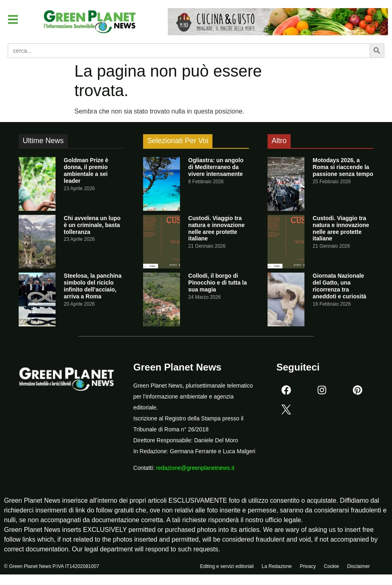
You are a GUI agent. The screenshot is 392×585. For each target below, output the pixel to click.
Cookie (331, 568)
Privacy (308, 568)
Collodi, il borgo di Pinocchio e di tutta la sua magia (217, 283)
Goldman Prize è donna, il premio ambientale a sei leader (86, 170)
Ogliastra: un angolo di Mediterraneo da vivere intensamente (216, 167)
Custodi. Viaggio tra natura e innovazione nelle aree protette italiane (216, 228)
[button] (14, 20)
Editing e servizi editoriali (227, 568)
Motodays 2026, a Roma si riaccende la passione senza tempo (343, 167)
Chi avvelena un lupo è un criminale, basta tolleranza (92, 225)
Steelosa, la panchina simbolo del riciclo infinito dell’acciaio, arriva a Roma (92, 286)
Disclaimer (358, 568)
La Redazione (277, 568)
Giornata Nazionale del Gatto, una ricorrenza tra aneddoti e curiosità (339, 286)
